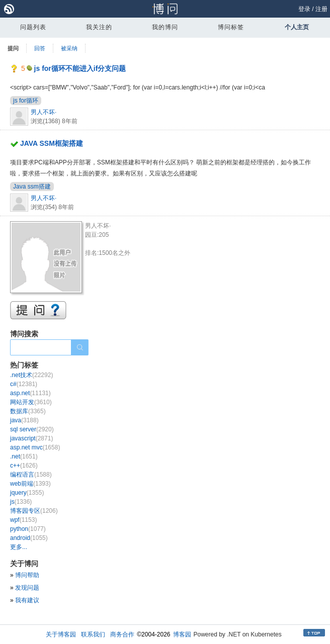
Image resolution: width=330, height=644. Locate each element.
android (29, 538)
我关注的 (99, 27)
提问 (13, 48)
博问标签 (231, 27)
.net (24, 456)
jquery (27, 493)
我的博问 (165, 27)
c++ (24, 466)
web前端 (30, 484)
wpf (23, 520)
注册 (321, 9)
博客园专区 (34, 511)
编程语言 (31, 475)
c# (24, 384)
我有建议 (27, 600)
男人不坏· (44, 112)
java (24, 420)
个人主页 (297, 27)
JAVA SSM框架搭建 (52, 143)
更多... (19, 547)
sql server (32, 429)
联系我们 (93, 634)
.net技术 (31, 375)
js (21, 502)
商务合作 (122, 634)
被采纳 (69, 48)
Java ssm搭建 (32, 187)
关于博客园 (61, 634)
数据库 (28, 411)
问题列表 (33, 27)
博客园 (182, 634)
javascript (31, 438)
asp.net (30, 393)
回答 (40, 48)
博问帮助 (27, 575)
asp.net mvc (35, 447)
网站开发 (31, 402)
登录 (304, 9)
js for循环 (26, 101)
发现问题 (27, 588)
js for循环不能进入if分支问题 (80, 68)
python (28, 529)
